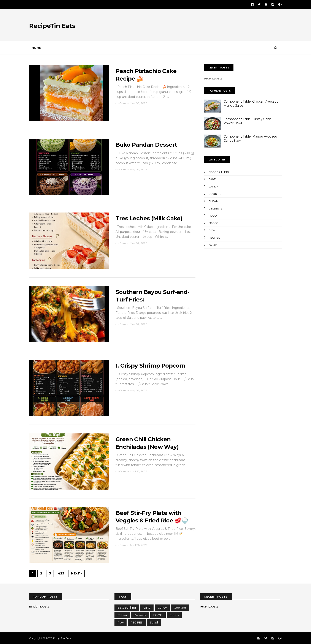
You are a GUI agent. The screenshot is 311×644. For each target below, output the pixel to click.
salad (213, 245)
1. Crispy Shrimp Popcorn (151, 366)
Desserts (215, 209)
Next (76, 573)
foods (213, 223)
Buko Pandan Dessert (146, 145)
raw (212, 230)
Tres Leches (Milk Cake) (149, 218)
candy (213, 186)
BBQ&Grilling (219, 172)
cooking (215, 194)
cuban (213, 201)
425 (61, 573)
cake (212, 179)
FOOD (213, 216)
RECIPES (214, 238)
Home (36, 48)
